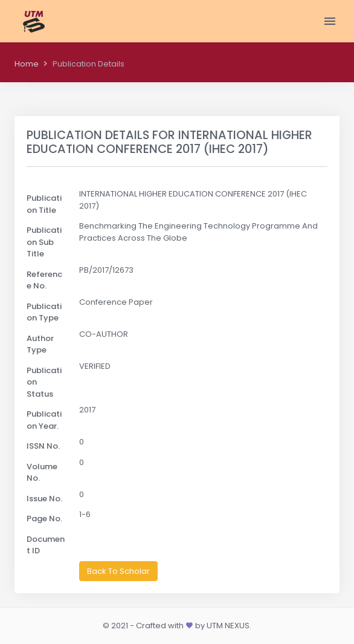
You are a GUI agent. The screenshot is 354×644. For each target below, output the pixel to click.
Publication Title (44, 204)
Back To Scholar (118, 571)
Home (27, 64)
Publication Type (44, 312)
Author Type (40, 344)
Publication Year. (44, 420)
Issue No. (44, 499)
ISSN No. (43, 446)
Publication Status (44, 382)
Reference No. (44, 280)
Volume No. (42, 473)
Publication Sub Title (44, 242)
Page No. (44, 519)
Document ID (46, 545)
